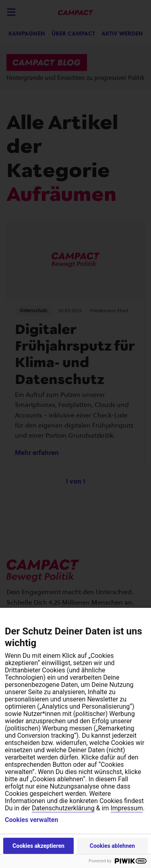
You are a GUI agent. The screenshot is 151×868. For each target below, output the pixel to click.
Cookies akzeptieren (38, 846)
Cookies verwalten (31, 820)
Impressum (127, 808)
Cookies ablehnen (113, 846)
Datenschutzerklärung (63, 808)
